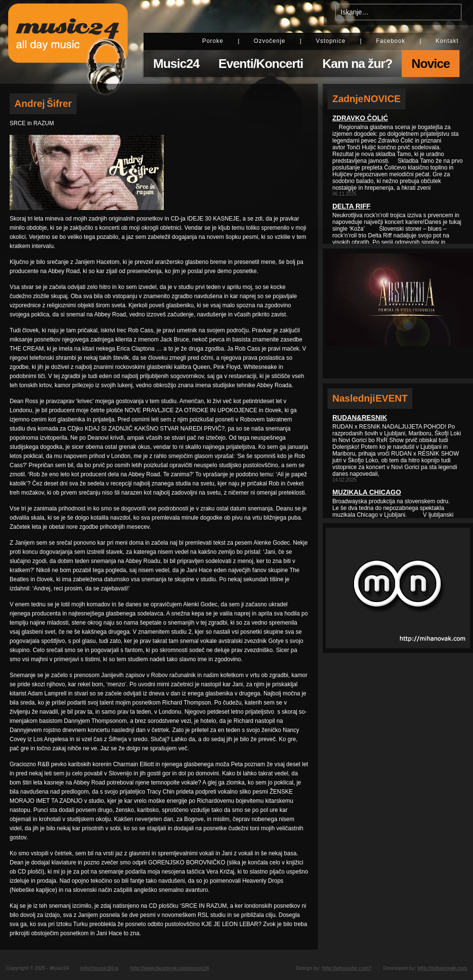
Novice (430, 64)
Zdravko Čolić (360, 118)
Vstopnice (331, 41)
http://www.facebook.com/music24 (170, 968)
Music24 (176, 64)
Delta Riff (351, 206)
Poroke (213, 41)
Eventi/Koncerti (261, 64)
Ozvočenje (270, 41)
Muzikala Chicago (367, 492)
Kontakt (447, 41)
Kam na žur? (357, 64)
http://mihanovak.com (442, 968)
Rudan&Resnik (360, 418)
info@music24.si (99, 968)
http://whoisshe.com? (347, 968)
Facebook (390, 41)
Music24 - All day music (68, 42)
